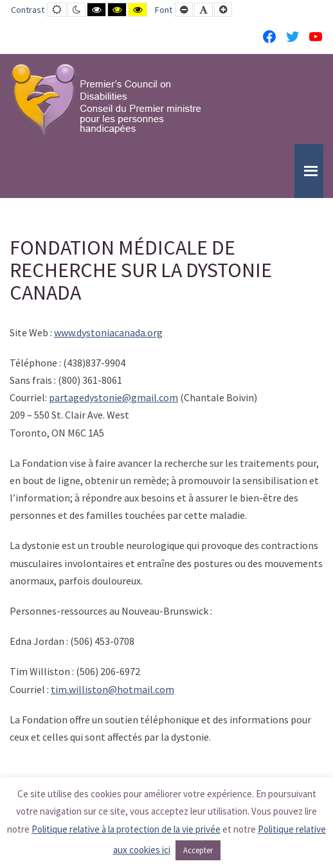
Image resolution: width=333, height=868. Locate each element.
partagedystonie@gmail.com (113, 397)
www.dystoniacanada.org (108, 332)
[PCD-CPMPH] (106, 99)
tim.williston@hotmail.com (113, 689)
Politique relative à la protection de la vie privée (126, 829)
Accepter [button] (198, 850)
